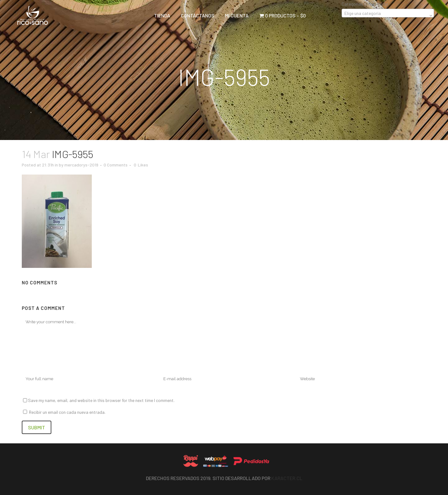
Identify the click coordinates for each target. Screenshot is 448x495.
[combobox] (388, 13)
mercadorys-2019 (81, 165)
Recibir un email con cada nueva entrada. (67, 412)
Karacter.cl (287, 478)
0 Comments (116, 165)
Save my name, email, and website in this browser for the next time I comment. (101, 400)
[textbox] (388, 13)
